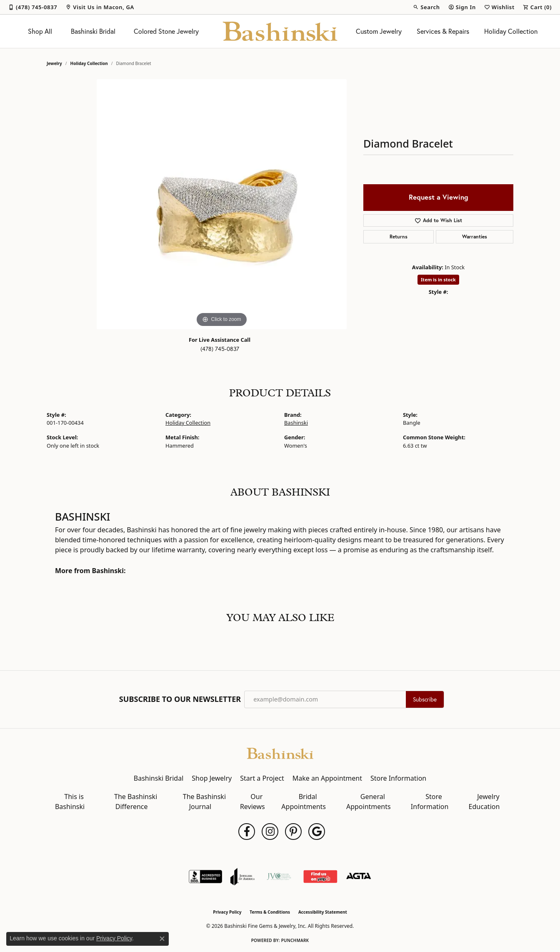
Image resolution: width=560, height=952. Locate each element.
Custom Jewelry (379, 31)
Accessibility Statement (323, 912)
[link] (33, 7)
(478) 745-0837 (220, 349)
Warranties (475, 237)
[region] (222, 204)
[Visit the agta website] (359, 877)
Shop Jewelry (212, 778)
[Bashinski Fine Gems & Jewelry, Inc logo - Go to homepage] (280, 31)
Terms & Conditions (270, 912)
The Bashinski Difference (136, 802)
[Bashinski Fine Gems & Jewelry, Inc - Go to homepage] (280, 753)
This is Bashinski (70, 802)
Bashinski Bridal (93, 31)
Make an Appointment (327, 778)
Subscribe (425, 699)
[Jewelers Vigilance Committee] (279, 877)
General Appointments (369, 802)
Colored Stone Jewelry (166, 31)
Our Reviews (252, 802)
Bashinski (296, 423)
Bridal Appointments (304, 802)
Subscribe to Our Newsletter (180, 699)
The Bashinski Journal (204, 802)
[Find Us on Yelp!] (320, 877)
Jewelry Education (484, 802)
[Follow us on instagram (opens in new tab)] (270, 832)
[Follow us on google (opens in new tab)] (317, 832)
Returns (399, 237)
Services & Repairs (443, 31)
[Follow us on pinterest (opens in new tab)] (293, 832)
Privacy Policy (227, 912)
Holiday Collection (511, 31)
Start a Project (262, 778)
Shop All (40, 31)
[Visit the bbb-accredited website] (205, 877)
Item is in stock (438, 279)
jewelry (54, 63)
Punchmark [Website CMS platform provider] (295, 940)
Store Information (398, 778)
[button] (426, 7)
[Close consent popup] (162, 939)
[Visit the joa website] (242, 877)
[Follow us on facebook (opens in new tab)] (247, 832)
